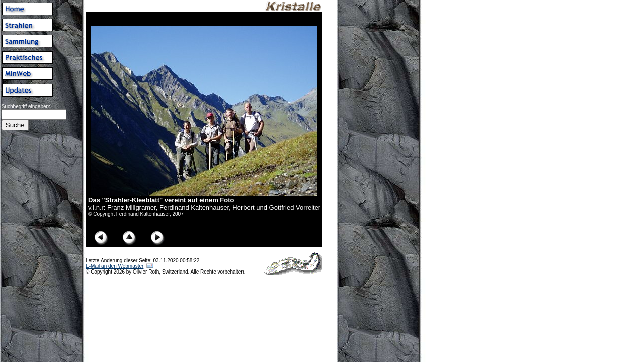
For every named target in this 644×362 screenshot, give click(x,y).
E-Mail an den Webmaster (114, 266)
